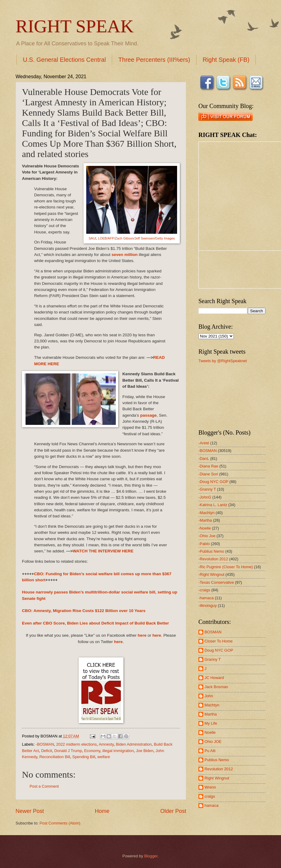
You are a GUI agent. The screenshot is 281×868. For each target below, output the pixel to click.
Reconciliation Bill (55, 757)
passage (148, 415)
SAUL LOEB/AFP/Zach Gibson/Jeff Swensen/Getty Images (132, 238)
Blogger (151, 856)
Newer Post (30, 811)
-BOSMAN (45, 744)
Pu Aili (210, 751)
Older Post (173, 811)
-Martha (205, 520)
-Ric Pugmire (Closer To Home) (226, 567)
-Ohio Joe (207, 536)
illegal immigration (118, 751)
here (142, 635)
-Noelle (205, 528)
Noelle (210, 732)
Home (102, 811)
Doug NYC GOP (219, 650)
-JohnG (205, 497)
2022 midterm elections (76, 744)
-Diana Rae (208, 466)
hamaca (212, 805)
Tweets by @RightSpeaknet (223, 361)
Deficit (47, 751)
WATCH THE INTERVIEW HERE (103, 551)
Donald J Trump (68, 751)
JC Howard (214, 678)
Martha (211, 714)
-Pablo (204, 544)
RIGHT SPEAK (75, 26)
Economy (92, 751)
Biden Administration (134, 744)
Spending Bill (84, 757)
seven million (125, 255)
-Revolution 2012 (213, 559)
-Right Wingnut (211, 574)
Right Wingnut (217, 778)
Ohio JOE (213, 742)
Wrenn (210, 787)
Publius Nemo (217, 760)
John (209, 696)
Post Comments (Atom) (60, 823)
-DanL (204, 459)
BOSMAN (213, 632)
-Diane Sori (208, 474)
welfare (104, 757)
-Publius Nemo (211, 551)
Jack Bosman (216, 687)
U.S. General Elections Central (64, 60)
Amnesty (106, 744)
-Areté (204, 443)
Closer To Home (219, 641)
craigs (210, 796)
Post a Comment (44, 786)
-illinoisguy (208, 605)
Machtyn (212, 705)
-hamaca (206, 598)
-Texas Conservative (216, 582)
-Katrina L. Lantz (213, 505)
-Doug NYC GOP (213, 482)
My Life (211, 723)
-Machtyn (206, 513)
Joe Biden (145, 751)
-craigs (204, 590)
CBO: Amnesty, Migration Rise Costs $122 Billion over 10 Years (84, 611)
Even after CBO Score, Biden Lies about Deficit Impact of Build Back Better (95, 623)
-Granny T (207, 489)
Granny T (213, 659)
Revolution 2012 (219, 769)
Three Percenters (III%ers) (154, 60)
